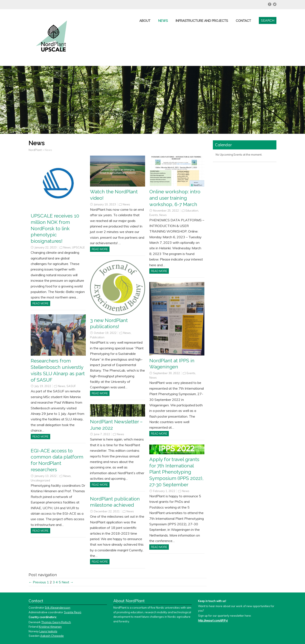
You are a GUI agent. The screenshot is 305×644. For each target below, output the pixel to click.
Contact (243, 21)
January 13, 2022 (46, 476)
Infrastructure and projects (202, 21)
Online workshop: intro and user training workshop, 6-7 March (175, 198)
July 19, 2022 (43, 386)
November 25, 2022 (166, 210)
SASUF (71, 386)
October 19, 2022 (105, 333)
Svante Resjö (73, 612)
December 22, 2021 (107, 511)
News (163, 21)
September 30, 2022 (166, 373)
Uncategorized (40, 480)
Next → (68, 582)
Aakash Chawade (52, 636)
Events (154, 215)
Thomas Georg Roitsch (56, 622)
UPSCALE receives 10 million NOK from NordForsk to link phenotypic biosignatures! (55, 228)
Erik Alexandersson (58, 608)
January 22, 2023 (46, 247)
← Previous (37, 582)
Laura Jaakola (48, 631)
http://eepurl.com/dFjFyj (213, 620)
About (145, 21)
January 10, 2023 (105, 204)
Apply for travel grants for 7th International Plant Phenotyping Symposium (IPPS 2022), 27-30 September (176, 472)
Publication (97, 337)
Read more (40, 303)
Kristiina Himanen (50, 627)
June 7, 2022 (102, 434)
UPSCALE (78, 247)
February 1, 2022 (164, 491)
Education (192, 210)
